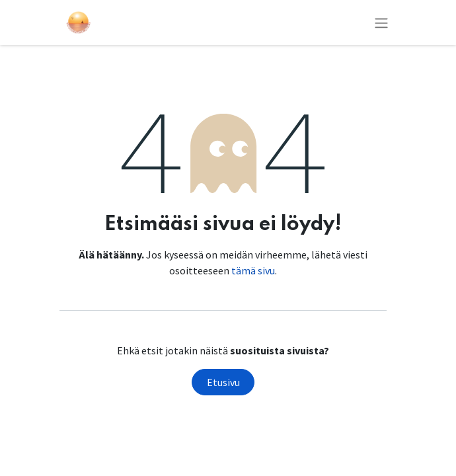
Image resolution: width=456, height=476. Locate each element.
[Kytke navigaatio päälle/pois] (381, 22)
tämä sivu (253, 270)
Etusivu (223, 382)
